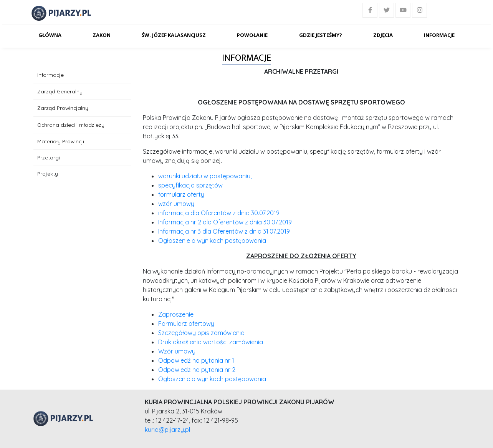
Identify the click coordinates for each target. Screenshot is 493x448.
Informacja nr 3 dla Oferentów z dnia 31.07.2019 (224, 231)
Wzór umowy (177, 351)
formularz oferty (181, 194)
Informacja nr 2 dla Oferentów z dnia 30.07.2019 (225, 222)
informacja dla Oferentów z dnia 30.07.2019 (219, 213)
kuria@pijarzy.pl (167, 430)
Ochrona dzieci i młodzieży (71, 125)
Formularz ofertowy (186, 324)
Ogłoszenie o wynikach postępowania (212, 241)
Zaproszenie (176, 314)
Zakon (102, 35)
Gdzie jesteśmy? (321, 35)
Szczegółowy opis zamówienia (201, 333)
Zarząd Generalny (60, 91)
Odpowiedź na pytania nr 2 (197, 370)
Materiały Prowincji (61, 141)
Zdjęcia (383, 35)
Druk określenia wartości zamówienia (211, 342)
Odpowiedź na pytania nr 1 (196, 360)
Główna (50, 35)
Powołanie (252, 35)
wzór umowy (176, 204)
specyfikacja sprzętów (190, 185)
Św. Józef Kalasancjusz (174, 35)
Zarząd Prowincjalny (63, 108)
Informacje (439, 35)
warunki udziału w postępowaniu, (205, 176)
